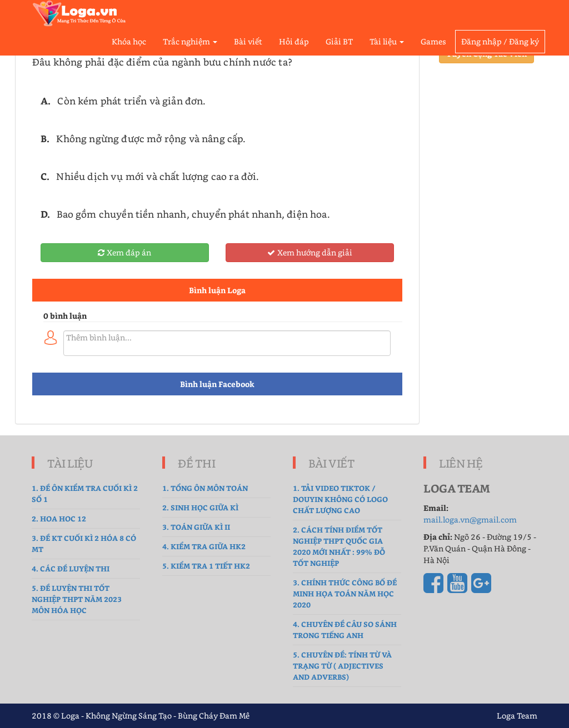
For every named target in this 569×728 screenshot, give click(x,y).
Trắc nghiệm (190, 41)
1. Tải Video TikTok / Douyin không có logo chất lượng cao (340, 499)
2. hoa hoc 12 (59, 518)
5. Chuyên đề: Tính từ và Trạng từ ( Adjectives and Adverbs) (342, 666)
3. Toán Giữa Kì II (196, 527)
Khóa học (129, 41)
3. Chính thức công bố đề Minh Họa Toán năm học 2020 (345, 593)
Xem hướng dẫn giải (310, 252)
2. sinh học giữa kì (200, 507)
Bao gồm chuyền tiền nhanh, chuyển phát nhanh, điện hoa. (193, 214)
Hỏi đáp (294, 41)
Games (433, 41)
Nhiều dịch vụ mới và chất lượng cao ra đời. (158, 176)
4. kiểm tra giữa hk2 (204, 546)
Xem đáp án (124, 252)
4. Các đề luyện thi (71, 568)
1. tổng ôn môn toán (205, 488)
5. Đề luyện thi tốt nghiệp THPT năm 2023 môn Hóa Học (77, 599)
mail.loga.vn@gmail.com (470, 519)
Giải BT (339, 41)
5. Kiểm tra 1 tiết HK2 (206, 566)
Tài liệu (387, 41)
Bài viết (248, 41)
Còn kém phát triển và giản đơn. (131, 101)
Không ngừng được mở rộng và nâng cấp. (151, 138)
